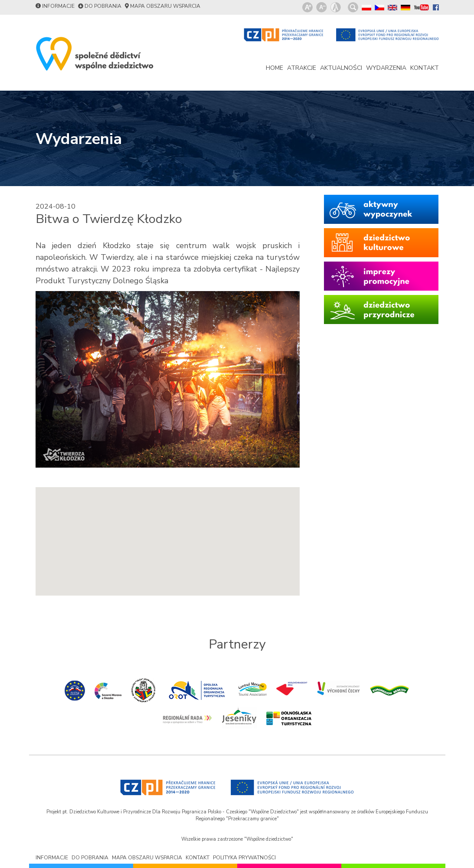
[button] (167, 533)
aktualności (341, 68)
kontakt (425, 68)
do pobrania (103, 6)
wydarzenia (386, 68)
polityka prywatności (244, 858)
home (275, 68)
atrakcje (302, 68)
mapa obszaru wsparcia (165, 6)
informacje (58, 6)
